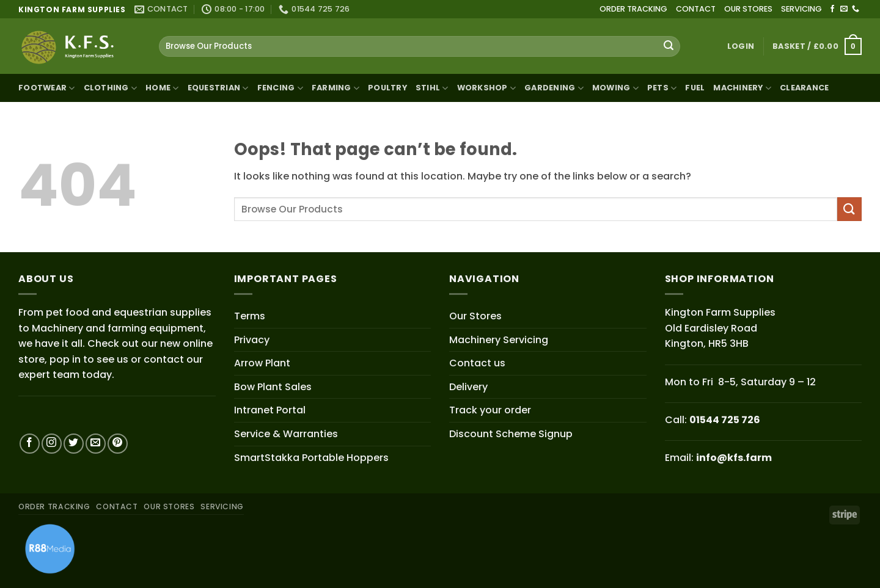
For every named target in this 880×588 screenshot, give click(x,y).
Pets (662, 88)
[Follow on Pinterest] (118, 444)
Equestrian (218, 88)
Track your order (490, 410)
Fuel (695, 88)
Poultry (387, 88)
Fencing (280, 88)
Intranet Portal (270, 410)
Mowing (615, 88)
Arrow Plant (262, 363)
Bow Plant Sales (273, 387)
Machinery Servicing (499, 340)
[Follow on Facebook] (832, 9)
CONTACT (696, 9)
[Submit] (669, 46)
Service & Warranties (286, 434)
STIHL (432, 88)
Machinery (742, 88)
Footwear (47, 88)
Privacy (252, 340)
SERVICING (801, 9)
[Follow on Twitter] (74, 444)
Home (162, 88)
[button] (741, 46)
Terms (250, 316)
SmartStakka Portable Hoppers (311, 458)
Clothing (111, 88)
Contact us (477, 363)
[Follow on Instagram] (52, 444)
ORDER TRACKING (633, 9)
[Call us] (856, 9)
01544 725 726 (725, 420)
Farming (335, 88)
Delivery (468, 387)
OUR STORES (748, 9)
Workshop (487, 88)
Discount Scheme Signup (511, 434)
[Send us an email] (844, 9)
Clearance (804, 88)
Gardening (554, 88)
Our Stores (475, 316)
